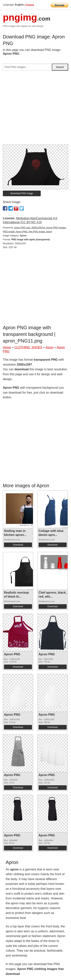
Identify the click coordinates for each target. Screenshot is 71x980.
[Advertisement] (35, 109)
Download (18, 545)
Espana (30, 5)
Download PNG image (22, 193)
